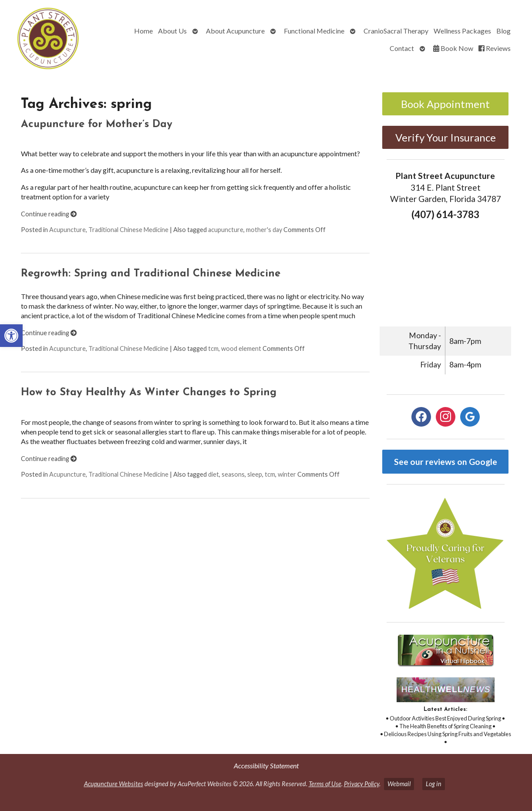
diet (214, 474)
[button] (11, 336)
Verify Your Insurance (446, 137)
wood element (241, 348)
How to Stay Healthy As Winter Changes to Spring (149, 393)
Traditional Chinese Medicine (128, 230)
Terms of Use (325, 784)
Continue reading (49, 214)
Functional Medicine (314, 31)
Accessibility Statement (266, 766)
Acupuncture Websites (114, 784)
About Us (172, 31)
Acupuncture (67, 230)
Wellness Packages (462, 31)
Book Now (453, 48)
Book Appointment (445, 104)
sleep (255, 474)
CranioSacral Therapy (396, 31)
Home (143, 31)
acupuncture (226, 230)
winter (287, 474)
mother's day (264, 230)
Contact (402, 48)
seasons (233, 474)
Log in (434, 784)
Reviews (495, 48)
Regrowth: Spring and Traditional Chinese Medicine (151, 274)
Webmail (399, 784)
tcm (213, 348)
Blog (503, 31)
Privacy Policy (362, 784)
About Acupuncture (235, 31)
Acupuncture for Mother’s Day (97, 125)
